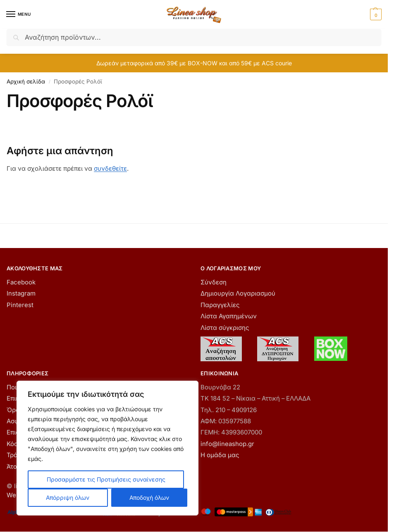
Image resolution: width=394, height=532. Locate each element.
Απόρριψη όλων (68, 497)
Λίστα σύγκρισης (225, 328)
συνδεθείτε (110, 168)
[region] (107, 448)
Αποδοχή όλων (149, 497)
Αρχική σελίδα (26, 81)
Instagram (21, 293)
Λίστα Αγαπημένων (229, 316)
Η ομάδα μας (220, 455)
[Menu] (19, 14)
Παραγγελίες (220, 305)
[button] (375, 14)
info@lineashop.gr (227, 444)
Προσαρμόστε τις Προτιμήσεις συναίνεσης (106, 479)
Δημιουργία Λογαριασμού (238, 293)
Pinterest (20, 305)
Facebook (21, 282)
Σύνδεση (214, 282)
